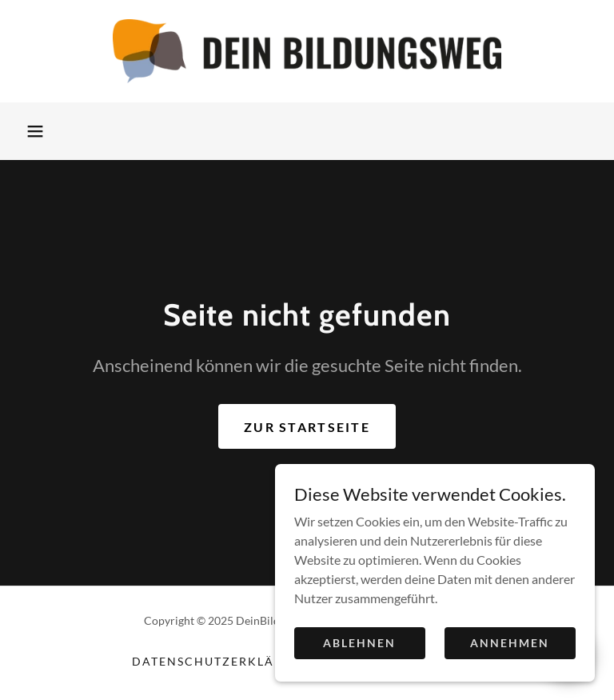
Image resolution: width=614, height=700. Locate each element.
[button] (35, 131)
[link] (307, 51)
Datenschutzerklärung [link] (222, 661)
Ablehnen (359, 664)
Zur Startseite (307, 427)
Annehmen (510, 664)
